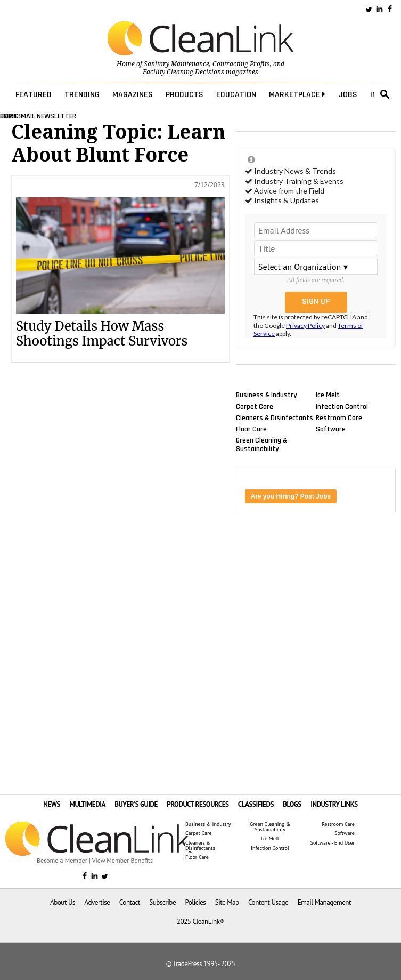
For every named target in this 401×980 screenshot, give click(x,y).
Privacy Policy (305, 326)
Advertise (97, 902)
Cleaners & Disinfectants (275, 417)
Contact (130, 902)
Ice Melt (328, 395)
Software (331, 429)
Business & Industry (267, 395)
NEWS (52, 804)
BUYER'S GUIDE (136, 804)
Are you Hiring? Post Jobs (291, 496)
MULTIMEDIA (87, 804)
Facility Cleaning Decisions (183, 72)
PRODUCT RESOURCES (198, 804)
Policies (195, 902)
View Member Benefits (122, 860)
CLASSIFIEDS (256, 804)
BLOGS (292, 804)
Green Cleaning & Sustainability (261, 445)
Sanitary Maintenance (177, 64)
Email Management (324, 902)
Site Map (227, 902)
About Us (63, 902)
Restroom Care (339, 417)
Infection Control (342, 406)
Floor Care (251, 429)
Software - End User (333, 843)
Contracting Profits (241, 64)
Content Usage (268, 902)
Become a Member (62, 860)
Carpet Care (255, 406)
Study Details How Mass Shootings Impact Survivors (102, 334)
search (385, 94)
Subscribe (162, 902)
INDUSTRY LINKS (334, 804)
